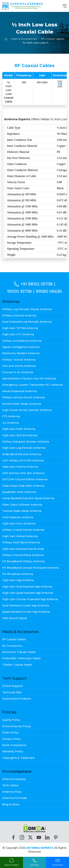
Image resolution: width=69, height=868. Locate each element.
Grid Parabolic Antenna (18, 517)
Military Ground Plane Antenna (23, 555)
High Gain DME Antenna (19, 429)
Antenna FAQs (12, 792)
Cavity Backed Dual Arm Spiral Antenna (28, 498)
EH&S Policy (10, 733)
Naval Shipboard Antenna (19, 391)
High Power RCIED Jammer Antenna (27, 410)
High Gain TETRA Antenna (20, 328)
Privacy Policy (11, 739)
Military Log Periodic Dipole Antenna (27, 309)
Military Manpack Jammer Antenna (26, 442)
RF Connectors (12, 646)
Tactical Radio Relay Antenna (22, 511)
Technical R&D (12, 692)
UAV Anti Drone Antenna (19, 366)
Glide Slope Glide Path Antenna (23, 486)
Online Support (13, 686)
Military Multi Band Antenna (21, 542)
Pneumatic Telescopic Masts (21, 658)
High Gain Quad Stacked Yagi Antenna (28, 593)
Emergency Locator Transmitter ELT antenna (32, 385)
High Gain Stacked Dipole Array (23, 549)
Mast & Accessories (24, 39)
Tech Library (10, 785)
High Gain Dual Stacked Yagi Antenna (27, 587)
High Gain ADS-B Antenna (20, 435)
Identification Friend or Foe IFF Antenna (29, 379)
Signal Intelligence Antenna (21, 347)
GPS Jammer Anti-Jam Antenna (23, 473)
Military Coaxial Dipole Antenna (23, 530)
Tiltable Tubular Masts (17, 665)
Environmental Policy (17, 726)
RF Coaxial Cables (53, 39)
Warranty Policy (13, 751)
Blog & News (11, 804)
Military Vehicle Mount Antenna (23, 397)
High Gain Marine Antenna (20, 467)
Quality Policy (11, 720)
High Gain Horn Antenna (19, 524)
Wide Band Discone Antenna (22, 454)
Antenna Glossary (14, 779)
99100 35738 (19, 291)
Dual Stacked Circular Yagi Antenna (26, 605)
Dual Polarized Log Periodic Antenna (27, 322)
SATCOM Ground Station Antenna (25, 479)
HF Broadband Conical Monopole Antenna (30, 568)
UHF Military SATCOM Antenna (23, 460)
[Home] (6, 39)
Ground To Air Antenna (18, 372)
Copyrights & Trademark (18, 758)
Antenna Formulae (15, 798)
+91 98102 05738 (37, 284)
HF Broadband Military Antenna (23, 561)
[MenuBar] (65, 6)
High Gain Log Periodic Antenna (24, 448)
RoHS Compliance (14, 745)
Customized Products (17, 699)
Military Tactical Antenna (19, 360)
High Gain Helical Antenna (20, 536)
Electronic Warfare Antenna (21, 353)
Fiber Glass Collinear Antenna (22, 505)
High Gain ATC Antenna (18, 334)
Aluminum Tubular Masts (19, 652)
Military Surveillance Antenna (22, 341)
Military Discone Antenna (19, 315)
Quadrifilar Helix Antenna (19, 492)
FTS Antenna (11, 416)
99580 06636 (49, 291)
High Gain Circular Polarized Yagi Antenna (30, 599)
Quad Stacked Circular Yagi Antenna (26, 612)
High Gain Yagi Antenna (18, 580)
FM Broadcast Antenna (18, 574)
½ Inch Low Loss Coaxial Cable (36, 43)
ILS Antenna (10, 423)
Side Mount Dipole (15, 618)
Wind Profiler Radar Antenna (22, 404)
